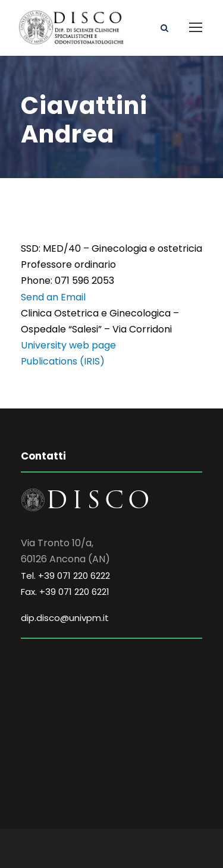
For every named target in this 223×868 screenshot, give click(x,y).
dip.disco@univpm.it (65, 618)
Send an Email (53, 297)
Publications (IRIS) (63, 361)
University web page (68, 345)
